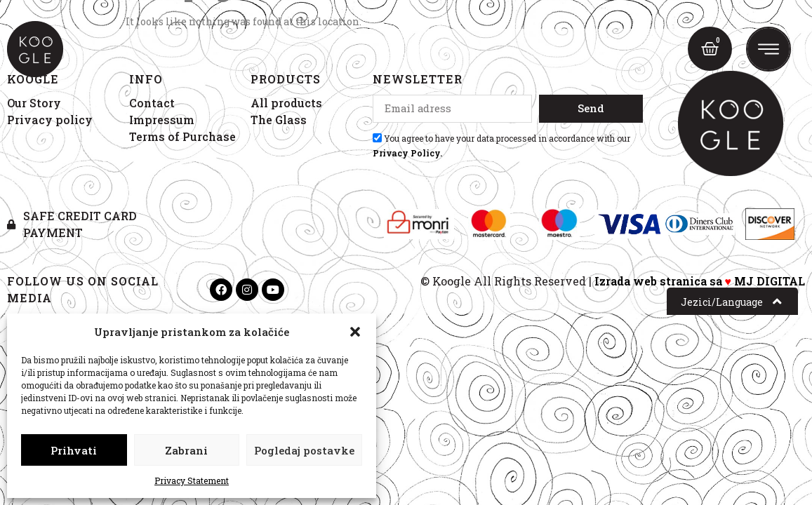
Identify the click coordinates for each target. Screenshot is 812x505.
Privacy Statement (192, 480)
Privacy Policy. (407, 153)
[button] (355, 332)
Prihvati (74, 450)
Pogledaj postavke (304, 450)
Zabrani (186, 450)
